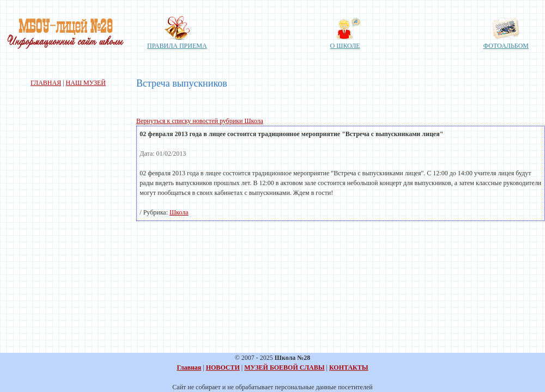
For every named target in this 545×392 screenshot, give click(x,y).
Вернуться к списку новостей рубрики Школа (200, 121)
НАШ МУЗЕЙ (86, 83)
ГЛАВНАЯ (46, 83)
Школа (179, 212)
